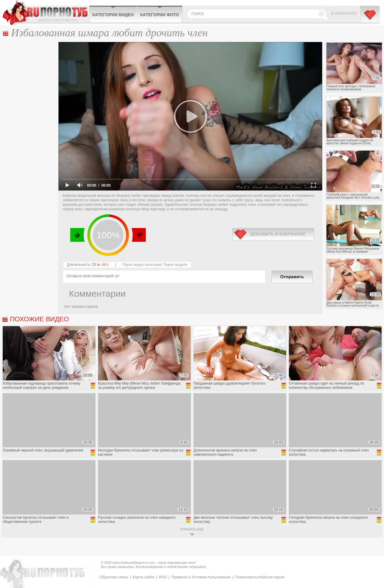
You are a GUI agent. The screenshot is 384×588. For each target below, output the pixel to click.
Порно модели (175, 265)
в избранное (273, 234)
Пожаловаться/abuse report (259, 577)
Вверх (372, 552)
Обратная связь (114, 577)
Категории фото (160, 15)
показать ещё (192, 529)
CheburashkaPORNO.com (46, 13)
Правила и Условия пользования (201, 577)
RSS (163, 577)
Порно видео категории (142, 265)
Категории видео (113, 15)
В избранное (344, 13)
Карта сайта (143, 577)
